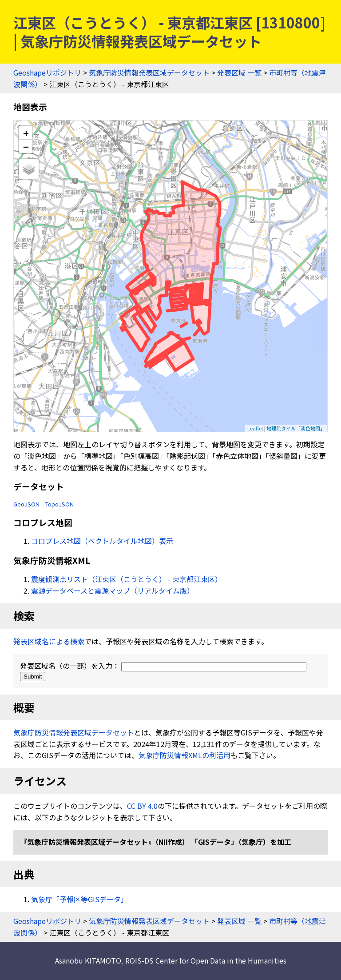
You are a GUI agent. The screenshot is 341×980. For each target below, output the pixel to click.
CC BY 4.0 (142, 806)
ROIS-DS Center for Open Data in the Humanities (206, 960)
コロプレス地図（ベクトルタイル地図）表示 (102, 541)
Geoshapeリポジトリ (47, 72)
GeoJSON (26, 504)
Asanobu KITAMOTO (88, 960)
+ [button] (26, 133)
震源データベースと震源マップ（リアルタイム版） (113, 590)
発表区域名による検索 (49, 641)
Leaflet (255, 428)
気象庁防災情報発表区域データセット (149, 72)
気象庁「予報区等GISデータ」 (79, 899)
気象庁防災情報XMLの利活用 (184, 755)
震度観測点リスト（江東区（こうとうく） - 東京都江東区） (127, 579)
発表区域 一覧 (239, 72)
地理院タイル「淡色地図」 (296, 428)
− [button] (26, 146)
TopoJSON (59, 504)
